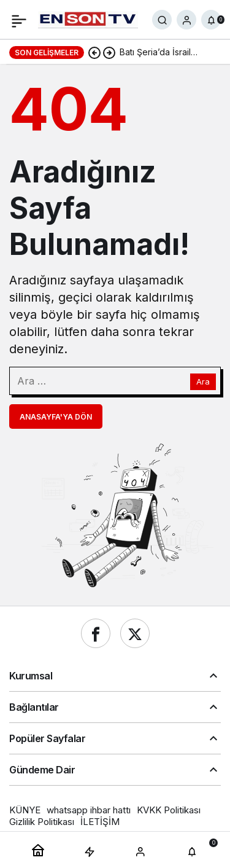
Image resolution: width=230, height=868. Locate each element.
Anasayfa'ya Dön (56, 417)
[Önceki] (94, 52)
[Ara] (162, 20)
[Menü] (19, 20)
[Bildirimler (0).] (211, 20)
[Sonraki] (109, 52)
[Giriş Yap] (186, 20)
